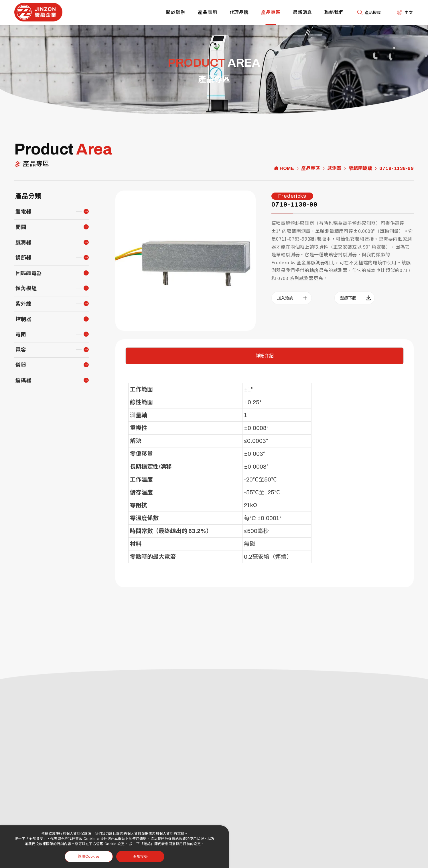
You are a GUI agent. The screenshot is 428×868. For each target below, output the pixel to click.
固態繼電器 (29, 273)
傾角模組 (26, 288)
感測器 (334, 169)
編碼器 (23, 381)
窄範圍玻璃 (361, 169)
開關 (21, 227)
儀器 (21, 365)
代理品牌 (239, 12)
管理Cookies (89, 857)
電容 (21, 350)
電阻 (21, 334)
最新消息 (303, 12)
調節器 (23, 258)
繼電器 (23, 212)
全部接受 (140, 856)
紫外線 (23, 304)
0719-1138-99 (397, 169)
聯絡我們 (334, 12)
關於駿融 (176, 12)
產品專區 (271, 12)
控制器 (23, 319)
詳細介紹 (265, 356)
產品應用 (208, 12)
